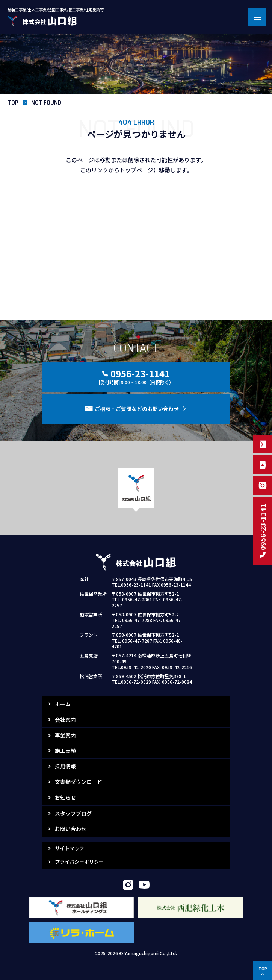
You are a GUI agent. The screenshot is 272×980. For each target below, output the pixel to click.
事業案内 (65, 735)
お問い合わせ (71, 829)
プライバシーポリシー (79, 862)
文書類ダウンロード (79, 782)
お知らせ (65, 797)
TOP (13, 103)
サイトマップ (70, 848)
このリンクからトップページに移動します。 (136, 170)
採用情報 (65, 766)
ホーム (63, 704)
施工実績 (65, 750)
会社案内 (65, 720)
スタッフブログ (73, 813)
